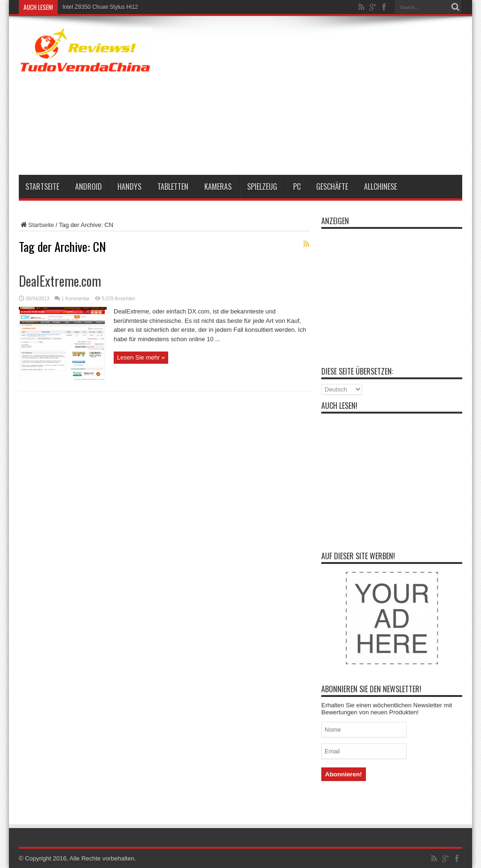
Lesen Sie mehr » (141, 357)
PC (297, 187)
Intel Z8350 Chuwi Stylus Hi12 (100, 7)
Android (89, 187)
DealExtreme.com (60, 281)
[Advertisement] (330, 97)
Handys (129, 187)
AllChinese (380, 187)
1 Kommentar (76, 299)
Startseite (42, 187)
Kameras (218, 187)
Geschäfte (332, 187)
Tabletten (173, 187)
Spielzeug (262, 187)
